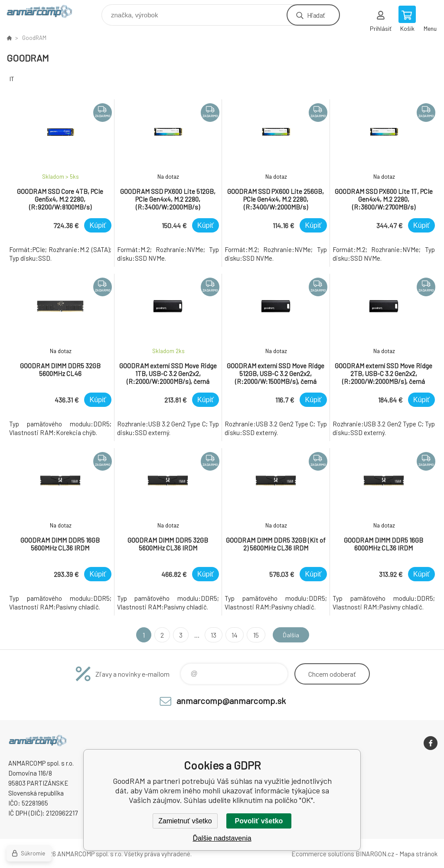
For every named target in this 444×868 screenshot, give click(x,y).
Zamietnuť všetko (185, 821)
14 (233, 635)
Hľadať (316, 15)
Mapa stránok (418, 854)
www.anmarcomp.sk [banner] (45, 13)
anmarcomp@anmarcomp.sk (231, 701)
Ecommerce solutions (323, 854)
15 (254, 635)
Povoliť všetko (259, 821)
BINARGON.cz (375, 854)
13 (212, 635)
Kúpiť (98, 225)
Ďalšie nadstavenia (222, 838)
